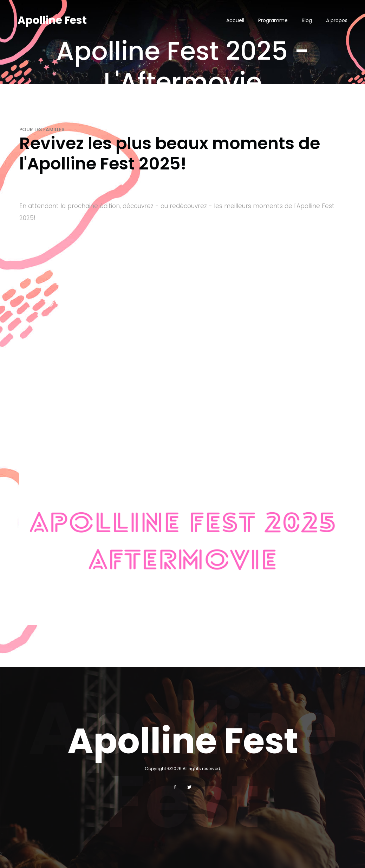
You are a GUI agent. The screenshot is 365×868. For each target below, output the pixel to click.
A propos (337, 20)
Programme (273, 20)
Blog (307, 20)
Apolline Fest (52, 20)
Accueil (235, 20)
